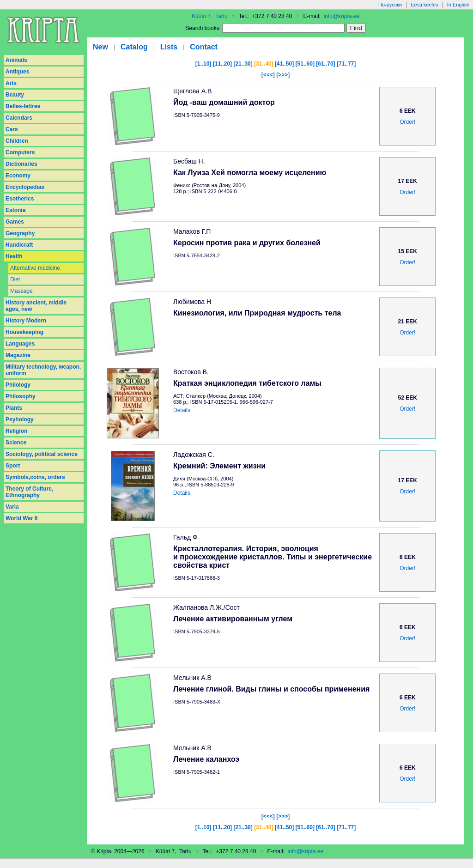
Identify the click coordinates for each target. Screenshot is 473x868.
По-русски (390, 5)
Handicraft (19, 245)
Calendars (19, 118)
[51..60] (305, 64)
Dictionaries (21, 164)
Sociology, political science (42, 454)
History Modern (26, 321)
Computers (20, 152)
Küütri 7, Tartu (210, 16)
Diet (15, 279)
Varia (12, 507)
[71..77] (346, 64)
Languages (20, 344)
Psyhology (20, 419)
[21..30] (243, 64)
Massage (21, 291)
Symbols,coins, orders (35, 477)
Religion (16, 431)
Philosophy (21, 396)
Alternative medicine (35, 268)
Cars (12, 129)
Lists (169, 47)
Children (17, 141)
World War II (21, 518)
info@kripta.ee (342, 16)
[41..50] (284, 64)
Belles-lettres (23, 106)
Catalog (134, 47)
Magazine (18, 355)
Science (16, 443)
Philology (18, 385)
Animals (16, 60)
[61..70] (325, 64)
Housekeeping (24, 332)
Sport (13, 466)
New (100, 47)
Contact (204, 47)
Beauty (15, 95)
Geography (20, 233)
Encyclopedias (25, 187)
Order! (407, 122)
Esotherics (20, 199)
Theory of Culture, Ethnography (29, 492)
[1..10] (203, 64)
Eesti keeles (424, 5)
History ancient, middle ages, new (36, 306)
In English (458, 5)
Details (182, 410)
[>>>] (283, 75)
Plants (14, 408)
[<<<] (268, 75)
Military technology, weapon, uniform (43, 370)
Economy (18, 176)
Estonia (15, 210)
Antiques (17, 72)
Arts (11, 83)
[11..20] (222, 64)
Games (15, 222)
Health (14, 256)
